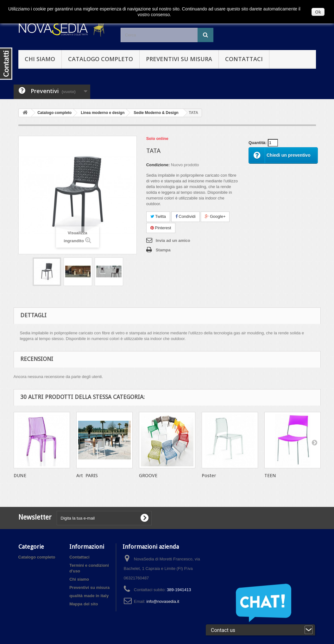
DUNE (20, 476)
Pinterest (161, 228)
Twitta (158, 216)
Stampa (163, 250)
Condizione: (158, 165)
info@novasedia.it (163, 601)
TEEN (270, 476)
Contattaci (244, 59)
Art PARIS (87, 476)
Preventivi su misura (179, 59)
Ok (318, 12)
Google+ (215, 216)
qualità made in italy (89, 596)
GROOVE (148, 476)
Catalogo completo (101, 59)
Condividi (186, 216)
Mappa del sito (84, 604)
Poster (209, 476)
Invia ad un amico (173, 240)
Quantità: (258, 143)
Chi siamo (40, 59)
